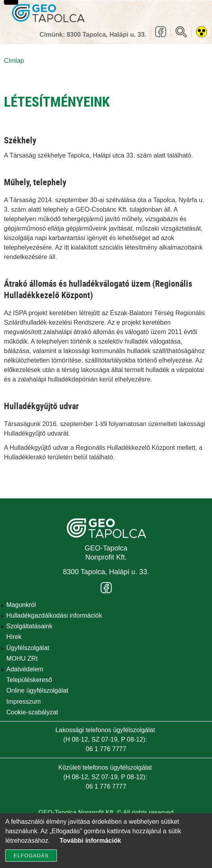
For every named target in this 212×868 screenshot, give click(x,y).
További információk (90, 845)
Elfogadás (31, 860)
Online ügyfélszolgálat (37, 690)
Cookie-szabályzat (32, 712)
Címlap (14, 61)
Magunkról (21, 605)
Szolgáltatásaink (29, 626)
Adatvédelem (25, 669)
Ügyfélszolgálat (28, 648)
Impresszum (24, 702)
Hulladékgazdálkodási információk (54, 615)
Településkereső (29, 680)
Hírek (14, 637)
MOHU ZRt (22, 659)
